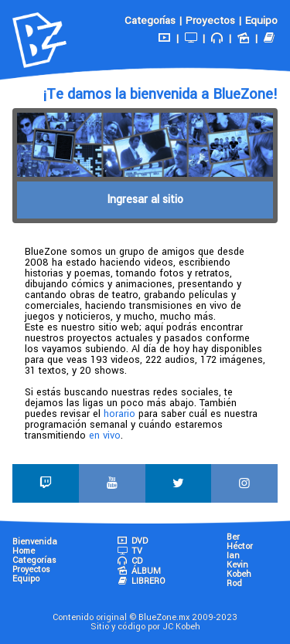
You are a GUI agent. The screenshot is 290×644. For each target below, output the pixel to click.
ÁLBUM (138, 571)
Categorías (150, 20)
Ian (233, 556)
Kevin (237, 565)
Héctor (240, 546)
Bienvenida (35, 542)
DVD (132, 541)
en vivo (105, 436)
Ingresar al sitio (145, 200)
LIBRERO (141, 581)
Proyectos (210, 20)
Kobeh (239, 574)
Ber (233, 537)
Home (24, 551)
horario (119, 414)
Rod (234, 583)
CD (129, 561)
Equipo (261, 20)
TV (129, 551)
